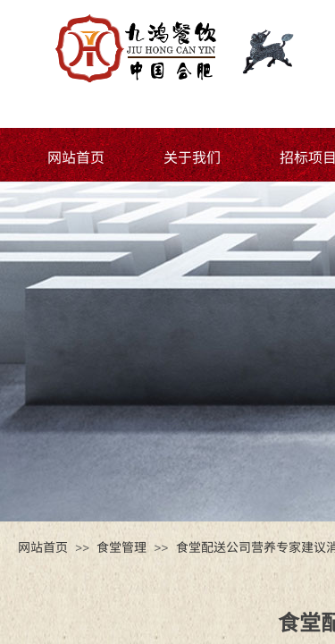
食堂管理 (121, 547)
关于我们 (192, 157)
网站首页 (76, 157)
